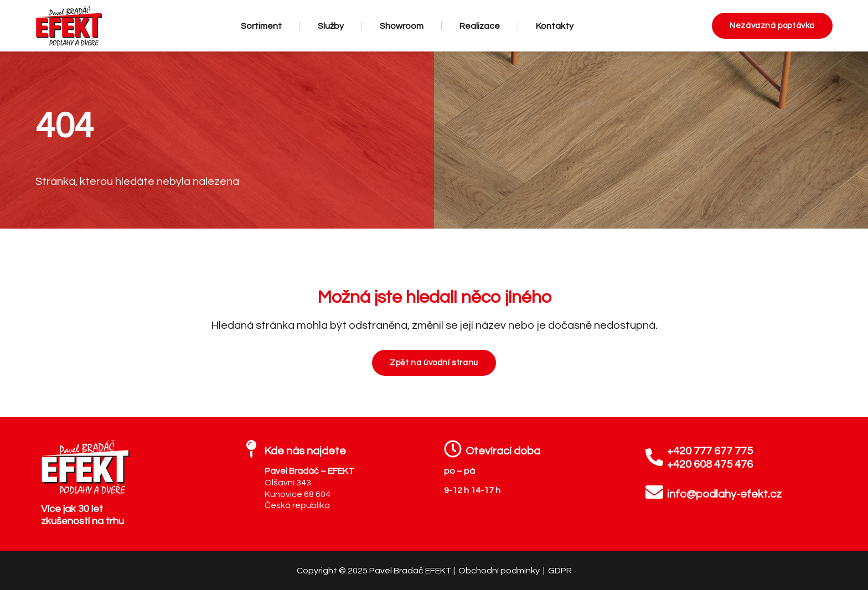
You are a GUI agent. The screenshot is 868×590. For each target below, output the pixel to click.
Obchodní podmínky (500, 571)
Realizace (480, 26)
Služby (331, 26)
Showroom (402, 26)
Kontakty (555, 26)
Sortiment (261, 26)
